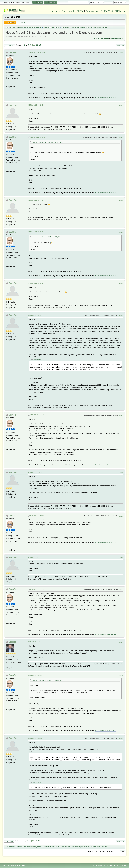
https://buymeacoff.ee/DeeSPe (106, 98)
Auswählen (37, 359)
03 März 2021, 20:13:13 (36, 232)
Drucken (120, 45)
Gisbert (12, 642)
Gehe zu (91, 851)
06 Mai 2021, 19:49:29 (35, 738)
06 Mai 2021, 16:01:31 (35, 675)
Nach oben (9, 841)
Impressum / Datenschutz (62, 11)
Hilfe (93, 865)
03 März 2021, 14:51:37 (36, 105)
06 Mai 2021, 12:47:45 (37, 589)
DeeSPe (12, 52)
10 (30, 45)
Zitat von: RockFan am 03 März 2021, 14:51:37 (48, 142)
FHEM (80, 11)
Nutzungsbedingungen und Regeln (106, 865)
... (27, 45)
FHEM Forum (18, 10)
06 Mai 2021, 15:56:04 (35, 642)
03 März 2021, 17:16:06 (38, 137)
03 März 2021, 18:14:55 (36, 200)
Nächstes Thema (117, 38)
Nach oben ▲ (122, 865)
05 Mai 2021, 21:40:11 (37, 516)
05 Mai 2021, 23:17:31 (35, 557)
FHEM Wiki (107, 11)
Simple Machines (20, 865)
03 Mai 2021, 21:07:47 (35, 315)
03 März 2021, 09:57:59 (38, 52)
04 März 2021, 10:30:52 (36, 283)
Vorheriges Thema (101, 38)
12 (37, 45)
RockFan (13, 105)
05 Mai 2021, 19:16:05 (35, 472)
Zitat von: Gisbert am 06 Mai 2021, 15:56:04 (47, 680)
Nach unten (10, 45)
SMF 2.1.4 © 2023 (8, 865)
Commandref (92, 11)
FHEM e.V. (120, 11)
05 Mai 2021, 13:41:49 (37, 415)
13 (40, 45)
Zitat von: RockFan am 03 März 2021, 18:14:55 (48, 237)
